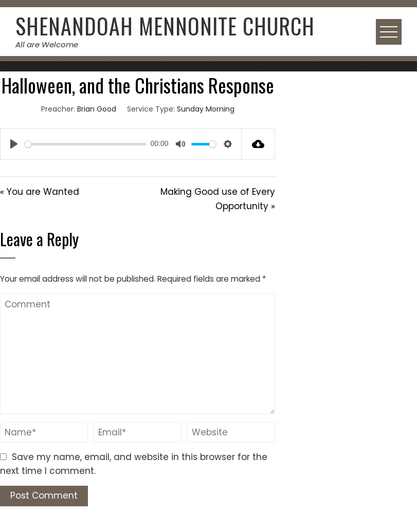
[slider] (86, 144)
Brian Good (97, 109)
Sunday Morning (206, 109)
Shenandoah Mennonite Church (165, 26)
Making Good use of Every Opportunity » (218, 199)
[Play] (14, 144)
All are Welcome (47, 44)
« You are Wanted (40, 192)
